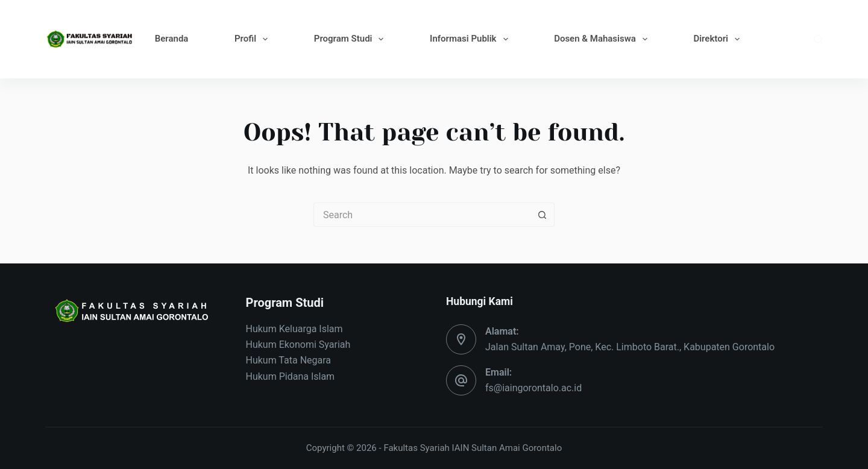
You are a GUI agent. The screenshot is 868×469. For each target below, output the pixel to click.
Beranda (172, 39)
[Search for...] (422, 215)
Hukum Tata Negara (289, 360)
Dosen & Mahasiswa (603, 39)
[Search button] (542, 215)
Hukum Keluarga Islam (294, 329)
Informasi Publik (471, 39)
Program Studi (351, 39)
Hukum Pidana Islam (291, 376)
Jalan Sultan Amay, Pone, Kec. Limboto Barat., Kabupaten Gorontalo (630, 347)
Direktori (719, 39)
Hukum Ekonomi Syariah (298, 345)
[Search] (818, 39)
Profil (253, 39)
